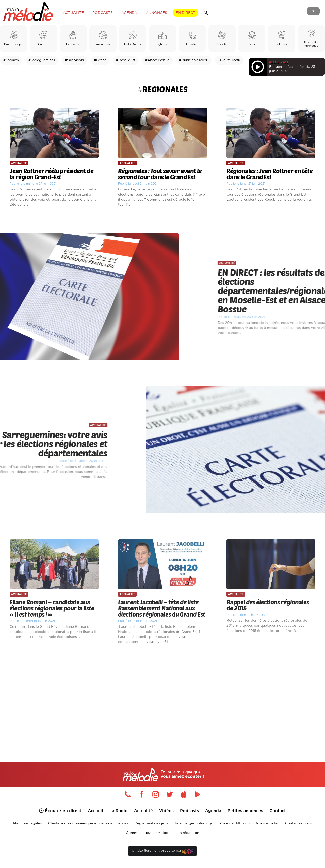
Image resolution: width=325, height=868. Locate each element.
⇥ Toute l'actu (229, 60)
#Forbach (11, 60)
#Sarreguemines (42, 60)
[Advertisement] (162, 697)
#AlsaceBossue (157, 60)
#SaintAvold (74, 60)
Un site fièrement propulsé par (162, 852)
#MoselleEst (126, 60)
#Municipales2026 (194, 60)
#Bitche (100, 60)
